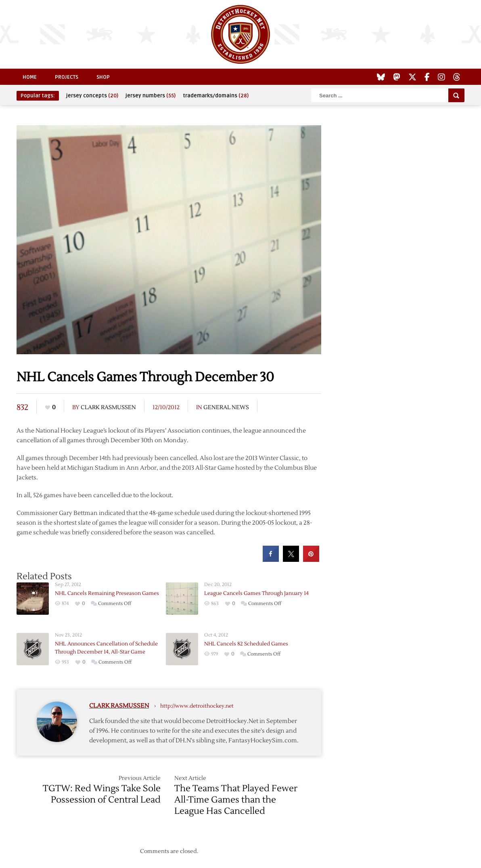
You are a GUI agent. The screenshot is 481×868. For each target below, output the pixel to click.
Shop (103, 77)
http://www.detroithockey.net (197, 706)
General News (226, 408)
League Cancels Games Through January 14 (256, 593)
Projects (67, 77)
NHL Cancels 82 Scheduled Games (246, 644)
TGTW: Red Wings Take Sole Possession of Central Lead (102, 794)
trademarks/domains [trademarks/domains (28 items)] (216, 96)
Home (30, 77)
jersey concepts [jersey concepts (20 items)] (92, 96)
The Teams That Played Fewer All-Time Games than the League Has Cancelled (236, 800)
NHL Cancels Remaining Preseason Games (107, 593)
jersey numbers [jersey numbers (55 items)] (151, 96)
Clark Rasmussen (108, 408)
